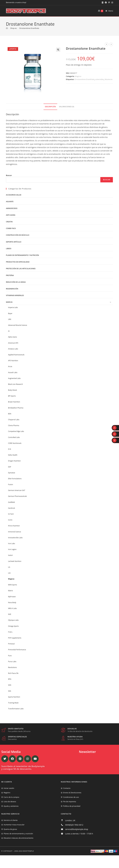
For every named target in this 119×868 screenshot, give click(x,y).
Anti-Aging (11, 215)
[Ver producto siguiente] (111, 44)
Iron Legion (12, 549)
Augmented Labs (14, 378)
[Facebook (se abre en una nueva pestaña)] (106, 3)
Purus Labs (12, 662)
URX (10, 319)
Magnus (78, 76)
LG (9, 567)
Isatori (10, 555)
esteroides (99, 79)
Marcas (9, 302)
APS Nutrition (13, 361)
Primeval (11, 644)
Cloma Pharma (14, 425)
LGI (9, 573)
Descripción (50, 107)
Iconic (10, 520)
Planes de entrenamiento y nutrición (22, 255)
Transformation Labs (16, 709)
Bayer (10, 313)
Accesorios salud (14, 195)
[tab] (50, 107)
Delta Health (13, 455)
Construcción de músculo (18, 235)
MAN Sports (13, 585)
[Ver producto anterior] (107, 44)
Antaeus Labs (13, 349)
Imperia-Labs (13, 307)
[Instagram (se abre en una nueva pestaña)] (112, 3)
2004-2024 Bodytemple (24, 851)
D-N (10, 449)
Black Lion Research (16, 384)
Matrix (11, 591)
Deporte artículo (14, 242)
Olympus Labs (13, 620)
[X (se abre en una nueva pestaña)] (103, 3)
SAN (10, 685)
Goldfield (12, 502)
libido (9, 249)
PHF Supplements (15, 638)
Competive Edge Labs (16, 431)
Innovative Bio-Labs (15, 538)
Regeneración (12, 289)
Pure (10, 656)
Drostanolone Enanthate (29, 28)
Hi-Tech (11, 514)
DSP (10, 467)
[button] (58, 50)
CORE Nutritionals (15, 443)
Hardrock (12, 508)
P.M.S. (10, 632)
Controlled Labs (14, 437)
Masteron (109, 79)
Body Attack (13, 390)
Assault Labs (13, 372)
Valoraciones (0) (66, 107)
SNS (10, 691)
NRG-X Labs (12, 608)
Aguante (10, 202)
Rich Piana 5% (13, 673)
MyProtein (12, 597)
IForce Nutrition (14, 526)
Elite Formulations (15, 479)
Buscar (9, 175)
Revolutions (12, 667)
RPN (10, 679)
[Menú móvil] (108, 11)
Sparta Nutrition (14, 697)
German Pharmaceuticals (18, 496)
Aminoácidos (12, 208)
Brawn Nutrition (14, 402)
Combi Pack (11, 228)
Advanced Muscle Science (18, 325)
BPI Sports (12, 396)
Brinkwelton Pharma (16, 408)
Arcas (10, 366)
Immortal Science (15, 532)
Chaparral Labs (14, 420)
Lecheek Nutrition (15, 561)
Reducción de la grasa (16, 282)
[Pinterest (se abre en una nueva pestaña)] (109, 3)
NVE (10, 614)
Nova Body (12, 602)
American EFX (13, 343)
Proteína (10, 275)
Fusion (11, 484)
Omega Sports (13, 626)
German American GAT (17, 490)
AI (9, 331)
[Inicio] (7, 28)
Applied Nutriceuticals (16, 355)
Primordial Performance (17, 650)
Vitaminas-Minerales (15, 295)
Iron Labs (12, 543)
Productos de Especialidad (18, 262)
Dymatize (12, 473)
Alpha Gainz (13, 337)
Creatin (9, 222)
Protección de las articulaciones (21, 269)
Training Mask (13, 703)
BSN (10, 414)
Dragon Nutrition (14, 461)
